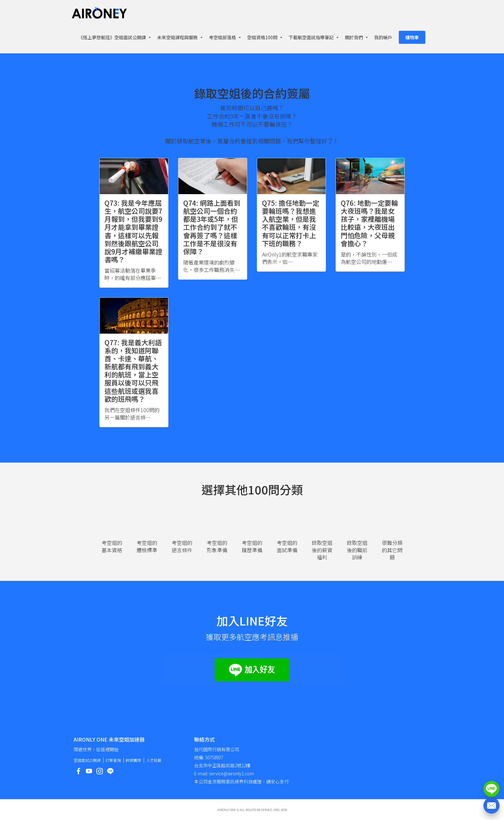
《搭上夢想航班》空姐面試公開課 (112, 37)
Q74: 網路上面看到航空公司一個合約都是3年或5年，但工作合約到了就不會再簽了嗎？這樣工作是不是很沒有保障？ (212, 227)
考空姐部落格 (222, 37)
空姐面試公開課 (87, 760)
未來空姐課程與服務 (177, 37)
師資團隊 (133, 760)
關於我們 (354, 37)
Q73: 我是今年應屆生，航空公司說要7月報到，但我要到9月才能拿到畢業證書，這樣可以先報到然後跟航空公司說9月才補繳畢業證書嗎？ (133, 231)
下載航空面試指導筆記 (311, 37)
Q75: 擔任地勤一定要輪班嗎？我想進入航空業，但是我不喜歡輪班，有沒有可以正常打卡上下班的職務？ (291, 223)
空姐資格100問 (262, 37)
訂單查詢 (113, 760)
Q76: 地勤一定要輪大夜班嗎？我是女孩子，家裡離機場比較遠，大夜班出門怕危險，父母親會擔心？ (369, 223)
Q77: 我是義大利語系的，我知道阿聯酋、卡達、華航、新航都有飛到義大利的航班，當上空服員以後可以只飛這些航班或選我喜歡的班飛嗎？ (133, 371)
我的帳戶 (383, 37)
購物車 (412, 37)
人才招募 (154, 760)
